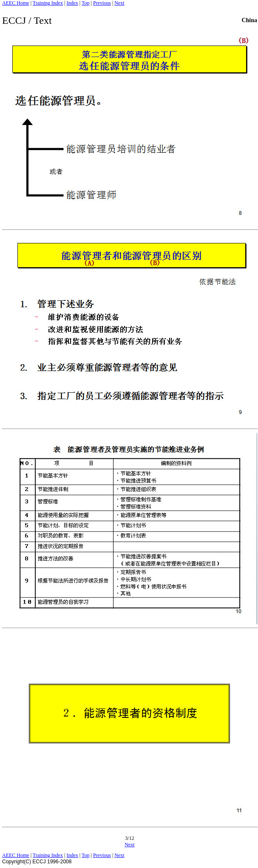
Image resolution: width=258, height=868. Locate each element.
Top (86, 3)
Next (119, 3)
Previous (102, 3)
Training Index (48, 3)
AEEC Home (16, 3)
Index (72, 3)
